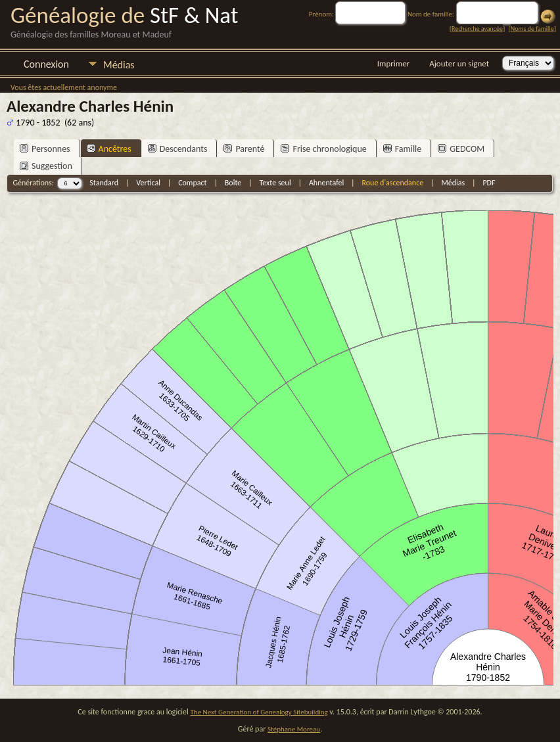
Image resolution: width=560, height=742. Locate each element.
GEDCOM (461, 149)
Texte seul (275, 183)
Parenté (244, 149)
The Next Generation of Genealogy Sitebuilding (259, 712)
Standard (104, 183)
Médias (119, 65)
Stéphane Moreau (294, 729)
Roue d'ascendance (392, 183)
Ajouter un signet (459, 63)
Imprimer (393, 63)
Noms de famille (532, 29)
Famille (403, 149)
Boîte (233, 183)
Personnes (45, 149)
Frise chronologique (323, 149)
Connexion (46, 64)
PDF (489, 183)
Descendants (178, 149)
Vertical (148, 183)
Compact (192, 183)
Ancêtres (109, 149)
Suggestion (46, 166)
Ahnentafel (326, 183)
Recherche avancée (477, 29)
